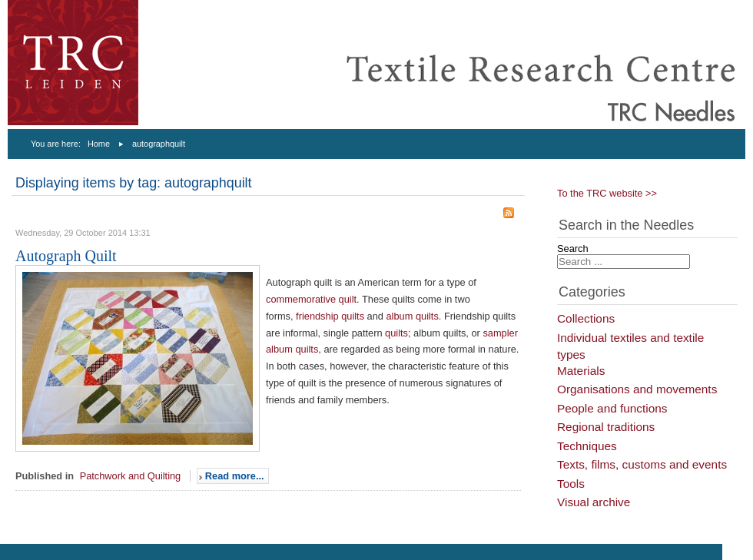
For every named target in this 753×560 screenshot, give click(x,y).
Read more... (235, 476)
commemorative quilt (311, 299)
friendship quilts (330, 316)
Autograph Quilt (66, 256)
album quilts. (414, 316)
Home (99, 144)
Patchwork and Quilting (131, 476)
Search (573, 249)
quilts (396, 333)
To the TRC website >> (607, 193)
